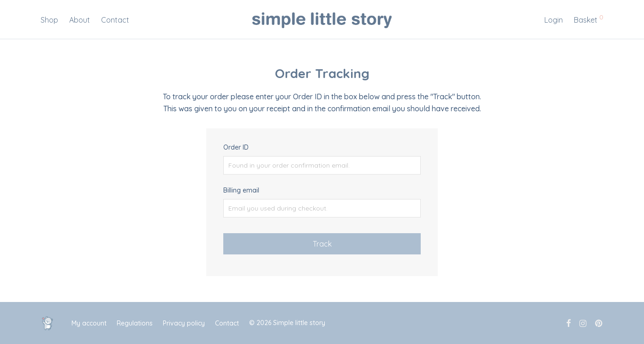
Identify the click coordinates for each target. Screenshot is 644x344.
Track (322, 244)
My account (89, 323)
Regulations (135, 323)
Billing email (241, 190)
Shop (49, 20)
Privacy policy (184, 323)
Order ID (236, 147)
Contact (115, 20)
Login (554, 20)
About (80, 20)
